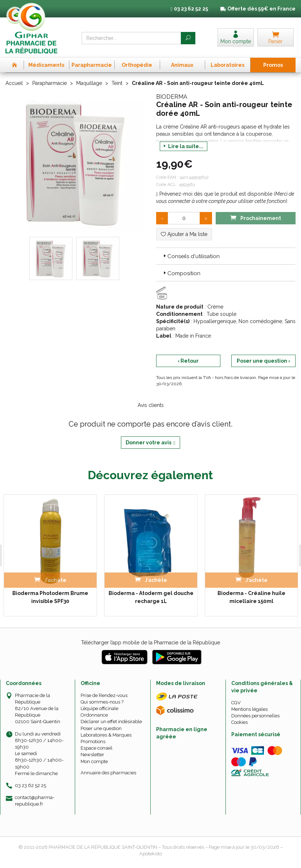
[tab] (226, 256)
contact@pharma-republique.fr (35, 800)
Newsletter (92, 755)
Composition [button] (181, 273)
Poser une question (101, 728)
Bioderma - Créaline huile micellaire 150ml (251, 597)
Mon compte (94, 761)
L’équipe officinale (99, 708)
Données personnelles (255, 716)
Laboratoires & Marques (106, 735)
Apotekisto (151, 854)
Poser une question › (263, 361)
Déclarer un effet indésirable (111, 722)
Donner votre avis (150, 443)
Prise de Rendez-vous (104, 695)
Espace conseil (97, 748)
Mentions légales (249, 709)
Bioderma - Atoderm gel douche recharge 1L (150, 597)
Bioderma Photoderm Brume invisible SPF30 (50, 597)
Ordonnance (94, 715)
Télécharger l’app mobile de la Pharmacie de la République (150, 642)
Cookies (239, 722)
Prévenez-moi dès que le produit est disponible (214, 194)
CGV (236, 702)
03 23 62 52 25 (30, 785)
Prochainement (256, 218)
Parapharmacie (50, 83)
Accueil (14, 83)
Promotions (93, 741)
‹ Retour (188, 361)
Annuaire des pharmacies (108, 772)
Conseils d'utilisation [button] (191, 256)
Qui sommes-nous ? (102, 702)
